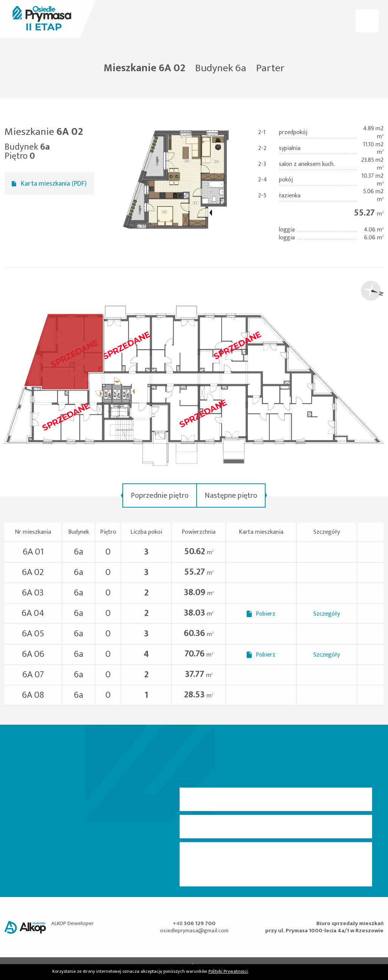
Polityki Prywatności (228, 971)
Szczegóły (327, 614)
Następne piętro (231, 495)
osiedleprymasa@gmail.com (194, 931)
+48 (194, 923)
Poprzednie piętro (160, 495)
